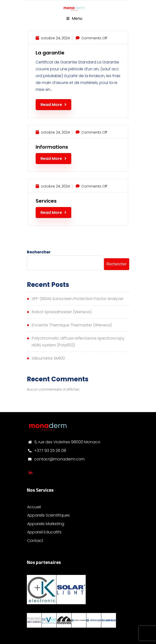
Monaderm (31, 473)
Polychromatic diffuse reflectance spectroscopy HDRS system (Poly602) (78, 342)
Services (46, 201)
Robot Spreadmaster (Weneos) (62, 312)
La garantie (50, 53)
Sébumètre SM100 (48, 358)
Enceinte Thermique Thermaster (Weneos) (72, 325)
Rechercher (39, 252)
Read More (53, 105)
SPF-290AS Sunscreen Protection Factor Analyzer (78, 299)
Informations (52, 147)
